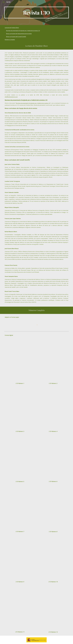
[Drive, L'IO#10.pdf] (53, 558)
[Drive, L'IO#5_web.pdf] (20, 458)
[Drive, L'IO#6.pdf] (53, 458)
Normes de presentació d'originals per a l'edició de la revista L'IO (23, 31)
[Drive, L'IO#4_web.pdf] (53, 409)
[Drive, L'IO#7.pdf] (20, 508)
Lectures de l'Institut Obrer (12, 28)
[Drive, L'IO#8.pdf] (53, 508)
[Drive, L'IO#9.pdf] (20, 558)
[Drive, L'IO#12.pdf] (53, 609)
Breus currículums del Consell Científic (16, 37)
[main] (36, 13)
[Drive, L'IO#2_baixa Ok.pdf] (53, 361)
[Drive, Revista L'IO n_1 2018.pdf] (20, 361)
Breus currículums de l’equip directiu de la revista (19, 34)
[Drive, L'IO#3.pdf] (20, 409)
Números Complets (10, 40)
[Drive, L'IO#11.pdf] (20, 608)
